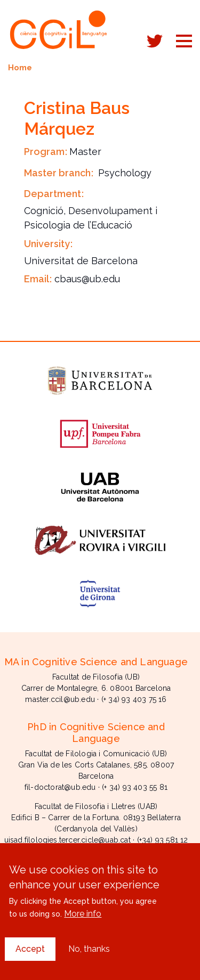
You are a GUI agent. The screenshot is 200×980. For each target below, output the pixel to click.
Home (20, 67)
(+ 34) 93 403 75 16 (134, 699)
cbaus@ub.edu (87, 279)
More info (83, 926)
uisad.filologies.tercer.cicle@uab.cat (67, 840)
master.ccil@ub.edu (60, 699)
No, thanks (89, 961)
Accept (30, 961)
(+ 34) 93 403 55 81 (135, 787)
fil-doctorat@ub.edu (60, 787)
